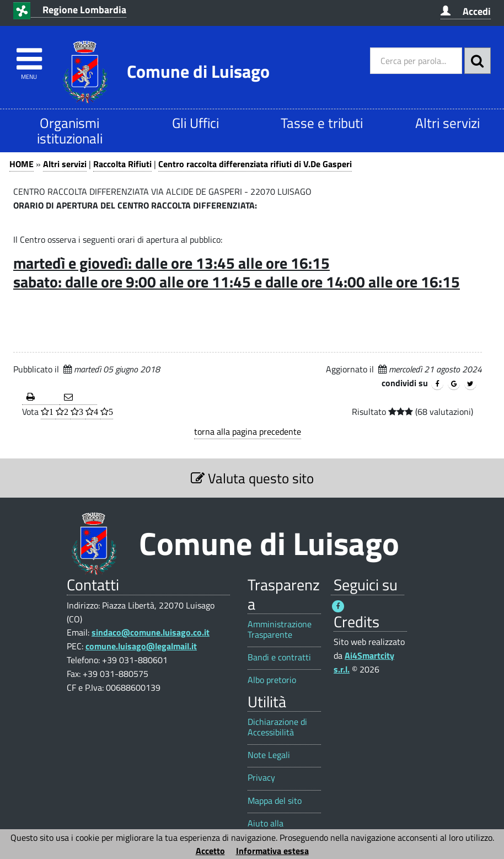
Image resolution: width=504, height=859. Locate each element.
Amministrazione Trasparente (280, 629)
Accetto (210, 851)
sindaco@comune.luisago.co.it (151, 632)
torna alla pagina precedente (248, 431)
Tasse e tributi (322, 123)
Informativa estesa (272, 851)
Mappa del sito (275, 801)
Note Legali (269, 755)
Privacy (261, 778)
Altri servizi (447, 123)
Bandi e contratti (279, 657)
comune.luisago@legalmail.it (141, 646)
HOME (22, 164)
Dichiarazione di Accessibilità (277, 727)
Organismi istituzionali (70, 130)
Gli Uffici (195, 123)
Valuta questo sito (252, 478)
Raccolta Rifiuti (122, 164)
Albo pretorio (272, 680)
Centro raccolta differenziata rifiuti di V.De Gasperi (255, 164)
